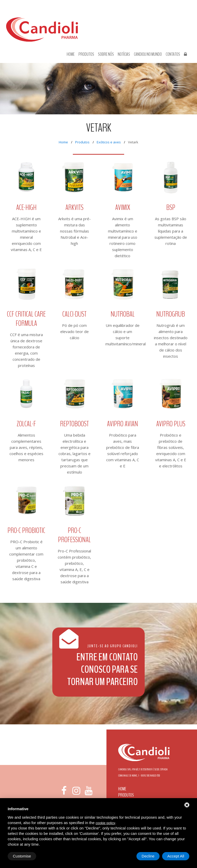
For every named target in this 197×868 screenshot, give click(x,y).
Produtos (86, 54)
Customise (22, 856)
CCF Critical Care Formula (26, 319)
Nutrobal (123, 314)
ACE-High (26, 207)
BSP (171, 207)
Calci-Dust (74, 314)
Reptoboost (74, 424)
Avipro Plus (171, 424)
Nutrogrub (171, 314)
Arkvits (74, 207)
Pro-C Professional (74, 535)
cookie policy (105, 823)
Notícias (124, 54)
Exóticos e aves (109, 142)
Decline (148, 856)
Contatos (173, 54)
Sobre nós (106, 54)
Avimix (123, 207)
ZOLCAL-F (26, 424)
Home (71, 54)
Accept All (176, 856)
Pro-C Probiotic (26, 530)
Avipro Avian (122, 424)
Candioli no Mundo (148, 54)
